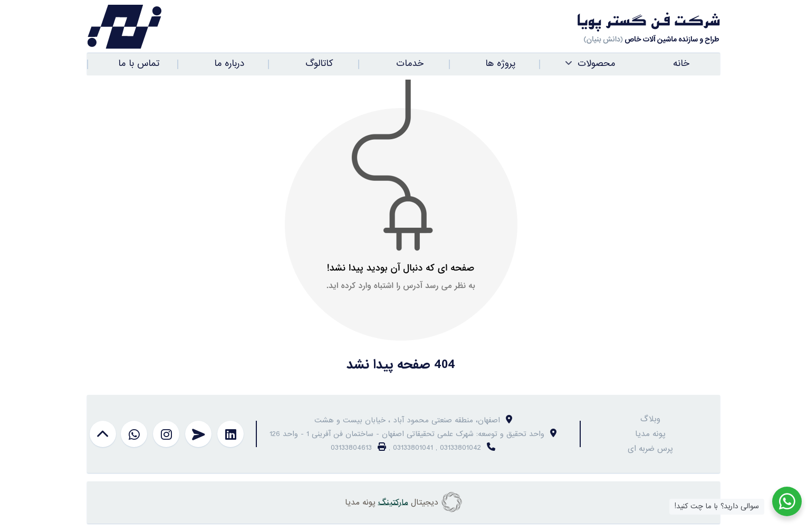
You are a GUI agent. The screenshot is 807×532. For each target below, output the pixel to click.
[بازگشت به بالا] (103, 434)
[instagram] (166, 434)
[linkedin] (230, 434)
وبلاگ (650, 419)
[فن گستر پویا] (562, 27)
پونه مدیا (650, 434)
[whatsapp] (134, 434)
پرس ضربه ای (650, 449)
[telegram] (198, 434)
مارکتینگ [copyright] (393, 502)
